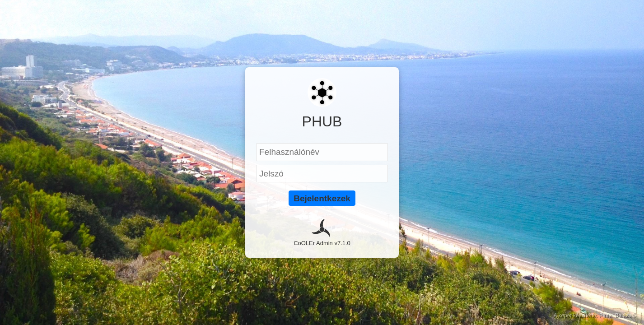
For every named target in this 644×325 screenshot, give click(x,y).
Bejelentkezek (322, 198)
